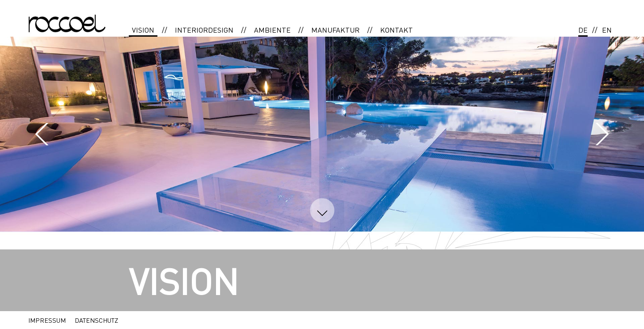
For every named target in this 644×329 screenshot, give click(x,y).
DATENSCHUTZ (96, 320)
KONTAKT (396, 30)
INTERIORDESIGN (204, 30)
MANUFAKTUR (335, 30)
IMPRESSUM (47, 320)
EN (607, 30)
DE (583, 30)
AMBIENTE (272, 30)
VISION (143, 30)
